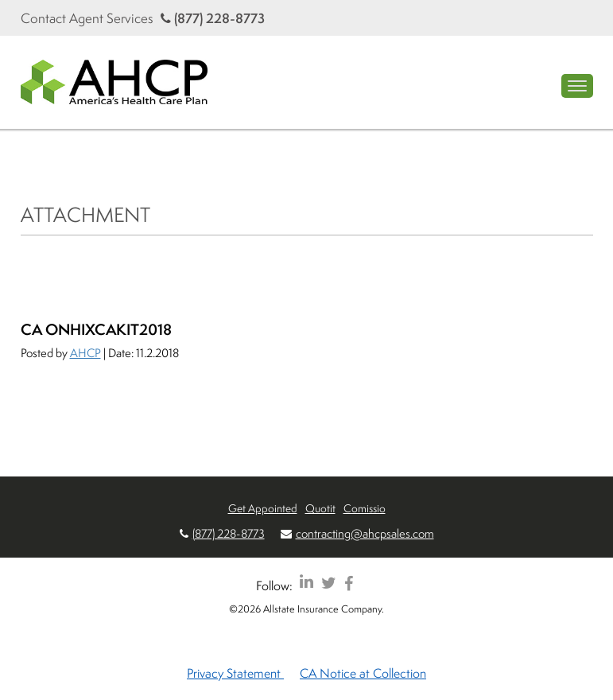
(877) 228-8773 (213, 18)
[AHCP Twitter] (329, 583)
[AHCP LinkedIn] (306, 583)
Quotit (320, 508)
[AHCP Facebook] (349, 583)
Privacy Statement (235, 673)
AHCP (85, 353)
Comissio (365, 508)
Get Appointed (263, 508)
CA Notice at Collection (363, 673)
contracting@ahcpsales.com (365, 533)
